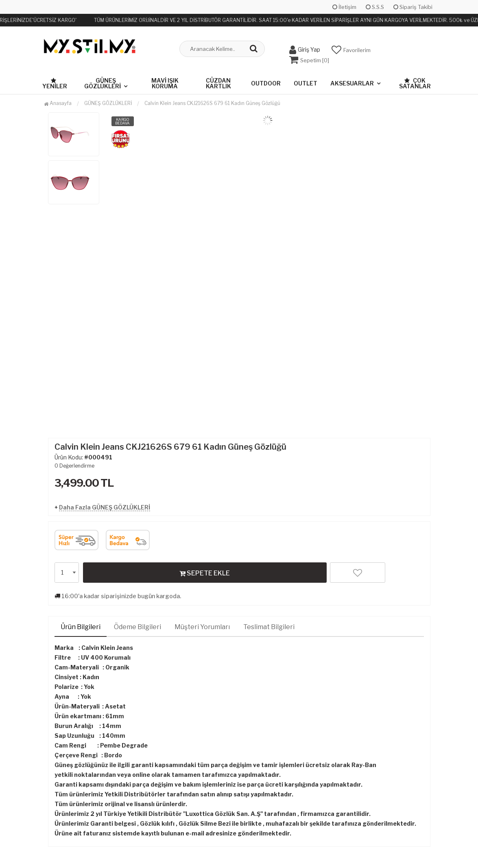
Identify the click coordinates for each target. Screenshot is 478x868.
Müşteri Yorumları (202, 626)
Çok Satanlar (415, 83)
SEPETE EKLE (205, 573)
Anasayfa (58, 103)
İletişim (344, 7)
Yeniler (55, 83)
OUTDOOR (266, 83)
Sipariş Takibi (413, 7)
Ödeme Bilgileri (138, 626)
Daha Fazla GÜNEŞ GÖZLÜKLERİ (105, 507)
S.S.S (375, 7)
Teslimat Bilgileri (269, 626)
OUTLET (306, 83)
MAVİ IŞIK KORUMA (165, 83)
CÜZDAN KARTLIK (218, 83)
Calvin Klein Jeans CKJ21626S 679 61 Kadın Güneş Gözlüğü (212, 103)
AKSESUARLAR (352, 83)
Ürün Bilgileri (81, 626)
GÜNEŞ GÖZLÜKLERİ (103, 83)
